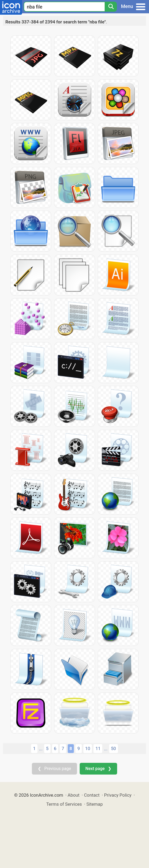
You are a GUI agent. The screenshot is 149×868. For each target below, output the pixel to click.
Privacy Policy (118, 795)
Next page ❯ (98, 769)
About (74, 795)
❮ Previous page (54, 769)
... (41, 749)
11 (98, 748)
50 (114, 748)
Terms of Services (64, 804)
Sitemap (95, 804)
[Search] (111, 7)
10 (88, 748)
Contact (92, 795)
